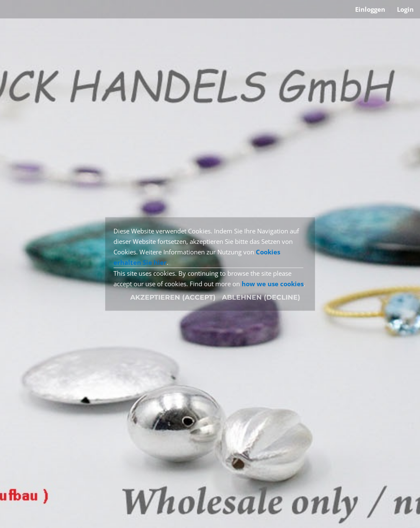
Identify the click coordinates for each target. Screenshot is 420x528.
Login (405, 9)
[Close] (261, 298)
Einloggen (370, 9)
